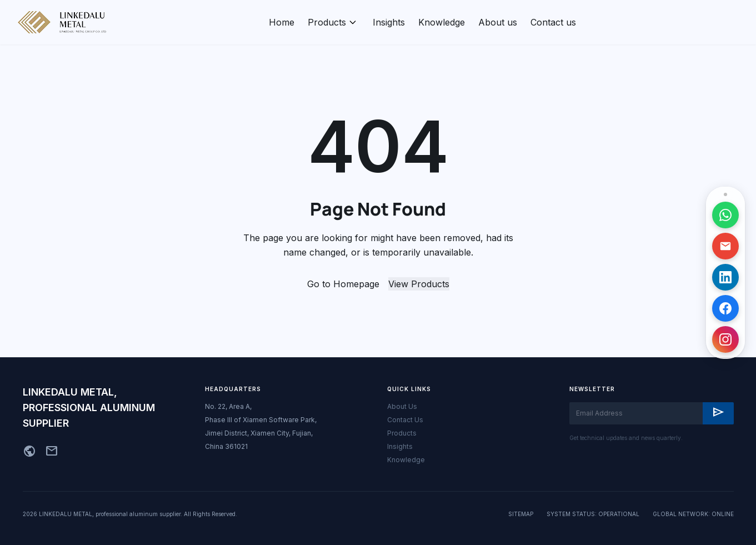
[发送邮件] (725, 246)
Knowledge (442, 22)
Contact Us (405, 420)
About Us (402, 406)
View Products (419, 284)
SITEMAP (521, 514)
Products (327, 22)
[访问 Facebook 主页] (726, 308)
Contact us (553, 22)
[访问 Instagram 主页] (729, 339)
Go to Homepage (343, 284)
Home (282, 22)
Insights (389, 22)
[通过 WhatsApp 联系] (725, 215)
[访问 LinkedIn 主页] (725, 277)
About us (498, 22)
